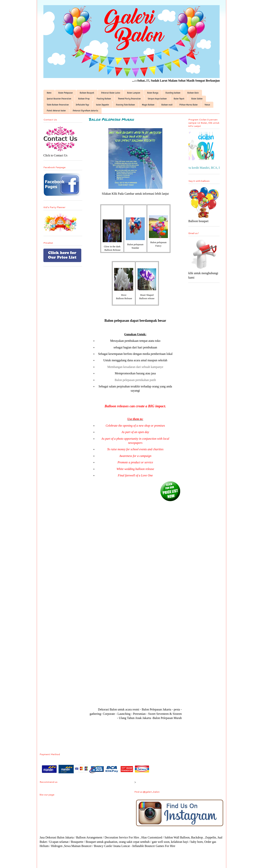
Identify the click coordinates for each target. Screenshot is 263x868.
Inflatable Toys (82, 105)
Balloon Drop (84, 99)
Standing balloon (173, 93)
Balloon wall (167, 105)
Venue (207, 105)
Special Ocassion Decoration (59, 99)
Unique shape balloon (157, 99)
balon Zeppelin (103, 105)
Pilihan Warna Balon (189, 105)
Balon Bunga (153, 93)
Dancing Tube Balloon (125, 105)
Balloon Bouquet (87, 93)
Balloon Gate (193, 93)
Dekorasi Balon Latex (111, 93)
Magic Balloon (148, 105)
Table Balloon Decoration (58, 105)
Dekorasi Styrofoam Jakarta (85, 111)
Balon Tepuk (179, 99)
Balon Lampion (134, 93)
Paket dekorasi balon (56, 111)
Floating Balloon (104, 99)
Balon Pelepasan (66, 93)
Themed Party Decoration (129, 99)
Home (49, 93)
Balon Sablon (197, 99)
